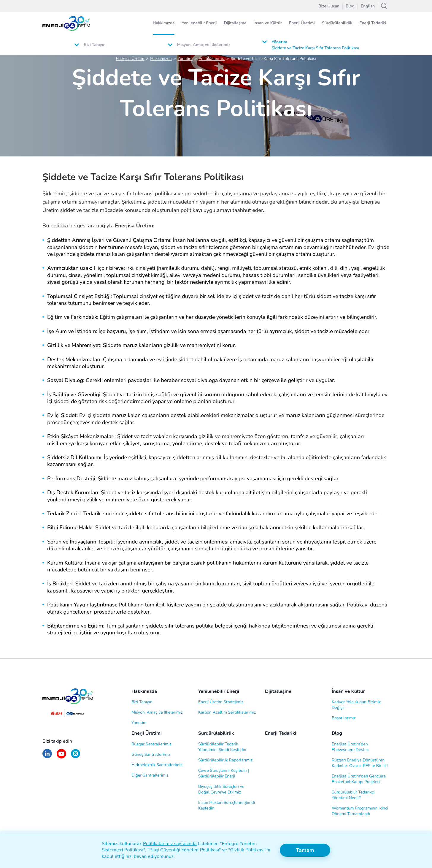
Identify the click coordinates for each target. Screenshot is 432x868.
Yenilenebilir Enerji (199, 23)
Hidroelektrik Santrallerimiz (157, 765)
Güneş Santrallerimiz (151, 754)
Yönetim (139, 723)
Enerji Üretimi (302, 23)
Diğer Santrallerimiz (150, 775)
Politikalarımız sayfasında (170, 844)
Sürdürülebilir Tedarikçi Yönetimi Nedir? (353, 795)
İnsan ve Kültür (268, 23)
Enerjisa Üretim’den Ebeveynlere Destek (350, 747)
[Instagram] (76, 756)
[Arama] (384, 6)
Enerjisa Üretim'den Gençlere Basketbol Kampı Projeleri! (359, 779)
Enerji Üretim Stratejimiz (221, 702)
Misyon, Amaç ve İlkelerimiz (157, 712)
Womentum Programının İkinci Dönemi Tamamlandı (360, 811)
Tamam (305, 850)
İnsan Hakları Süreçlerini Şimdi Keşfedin (227, 805)
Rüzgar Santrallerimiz (151, 744)
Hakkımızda (164, 23)
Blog (337, 733)
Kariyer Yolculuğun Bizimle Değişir (356, 705)
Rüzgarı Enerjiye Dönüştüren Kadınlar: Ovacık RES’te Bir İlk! (360, 763)
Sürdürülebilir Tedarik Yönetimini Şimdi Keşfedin (222, 747)
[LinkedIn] (47, 756)
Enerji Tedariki (373, 23)
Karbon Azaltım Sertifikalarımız (227, 712)
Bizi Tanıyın (142, 702)
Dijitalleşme (235, 23)
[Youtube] (61, 756)
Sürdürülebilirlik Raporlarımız (225, 760)
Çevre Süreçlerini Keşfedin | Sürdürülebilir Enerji (224, 773)
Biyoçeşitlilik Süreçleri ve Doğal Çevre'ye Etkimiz (221, 789)
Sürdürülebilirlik (337, 23)
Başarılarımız (344, 718)
